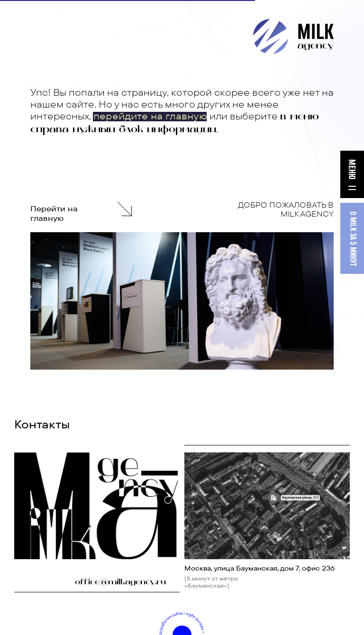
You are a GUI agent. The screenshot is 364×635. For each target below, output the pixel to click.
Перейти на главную (54, 213)
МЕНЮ (351, 169)
